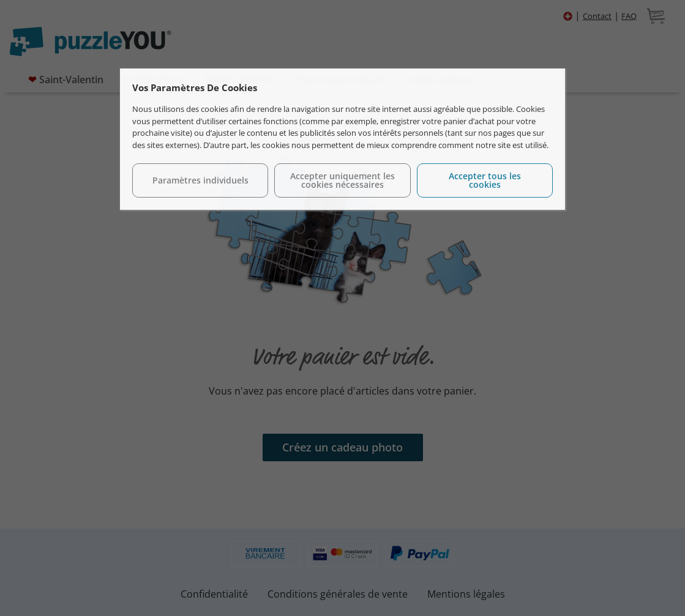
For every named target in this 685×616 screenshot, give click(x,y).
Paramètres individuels (200, 180)
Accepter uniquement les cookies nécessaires (342, 180)
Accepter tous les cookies (485, 180)
